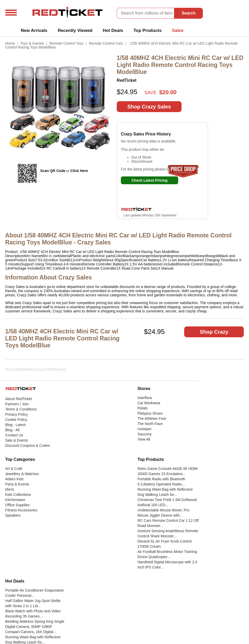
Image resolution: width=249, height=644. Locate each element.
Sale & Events (17, 440)
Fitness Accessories (21, 510)
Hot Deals (113, 30)
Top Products (148, 30)
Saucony (144, 434)
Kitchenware (15, 500)
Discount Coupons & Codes (27, 446)
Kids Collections (18, 495)
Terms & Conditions (21, 409)
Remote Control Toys (66, 43)
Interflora (145, 398)
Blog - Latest (15, 425)
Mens (10, 489)
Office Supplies (17, 505)
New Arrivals (34, 30)
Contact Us (14, 435)
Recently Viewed (75, 30)
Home (10, 43)
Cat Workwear (149, 403)
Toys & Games (32, 43)
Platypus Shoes (150, 413)
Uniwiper (144, 429)
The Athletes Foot (152, 419)
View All (144, 439)
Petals (143, 408)
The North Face (150, 424)
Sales (178, 30)
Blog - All (12, 430)
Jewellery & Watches (22, 474)
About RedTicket (19, 399)
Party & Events (17, 484)
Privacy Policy (16, 414)
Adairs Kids (14, 479)
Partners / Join (17, 404)
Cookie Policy (16, 420)
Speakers (13, 515)
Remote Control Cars (106, 43)
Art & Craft (14, 469)
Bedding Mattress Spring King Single (35, 621)
